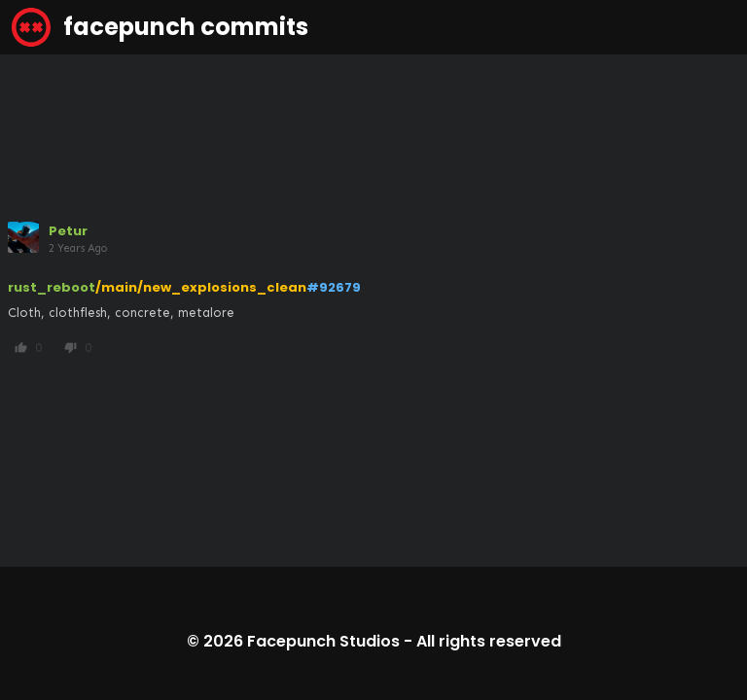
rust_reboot (52, 287)
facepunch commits (160, 27)
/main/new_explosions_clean (201, 287)
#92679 (334, 287)
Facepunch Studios (323, 641)
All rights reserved (489, 641)
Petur (68, 231)
